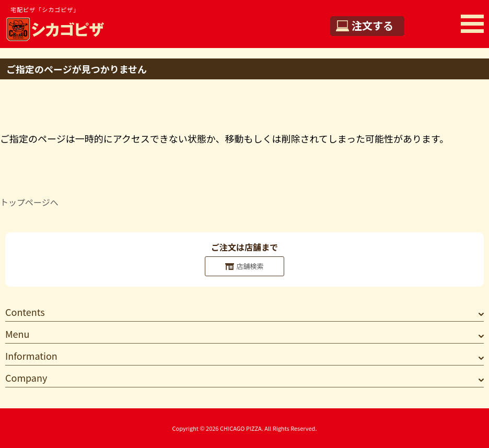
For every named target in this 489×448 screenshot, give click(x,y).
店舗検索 (250, 266)
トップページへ (29, 202)
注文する (372, 25)
